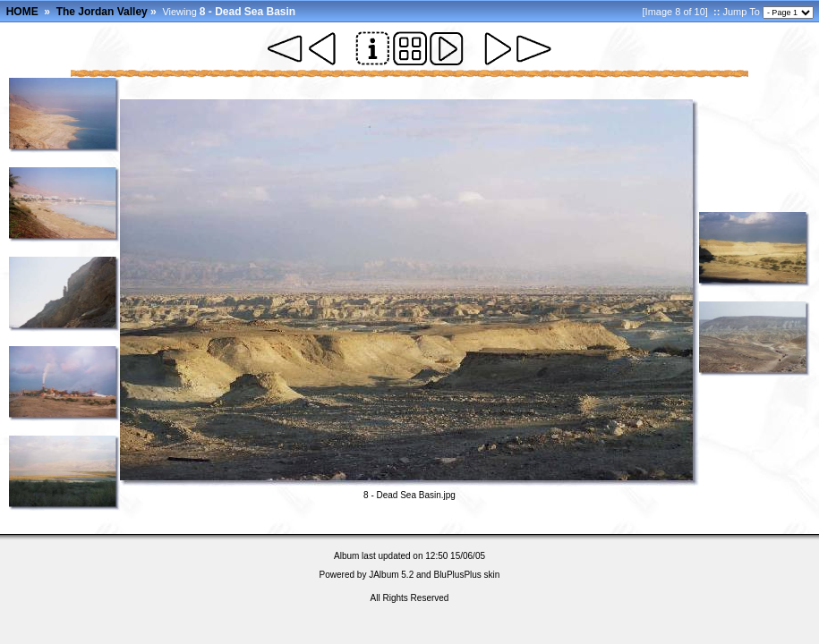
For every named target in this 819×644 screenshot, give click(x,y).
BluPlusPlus (457, 575)
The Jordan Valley (102, 12)
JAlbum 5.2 (391, 575)
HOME (22, 12)
